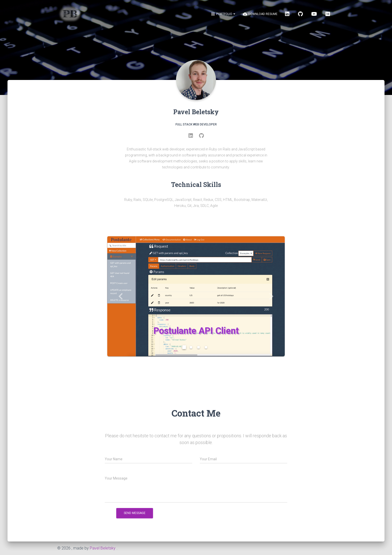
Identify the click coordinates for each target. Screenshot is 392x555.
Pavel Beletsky (103, 548)
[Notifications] (223, 14)
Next (272, 296)
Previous (121, 296)
